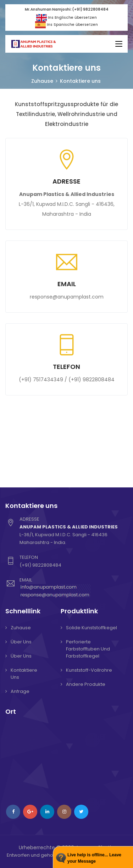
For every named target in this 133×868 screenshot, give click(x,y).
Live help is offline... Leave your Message (94, 858)
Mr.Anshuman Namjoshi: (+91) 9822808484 (67, 9)
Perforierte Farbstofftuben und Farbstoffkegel (88, 649)
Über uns (21, 642)
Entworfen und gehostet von (39, 855)
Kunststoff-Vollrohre (89, 670)
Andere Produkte (86, 684)
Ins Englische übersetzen (67, 18)
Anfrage (20, 691)
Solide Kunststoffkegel (92, 628)
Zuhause (42, 81)
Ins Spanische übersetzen (66, 25)
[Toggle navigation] (119, 44)
